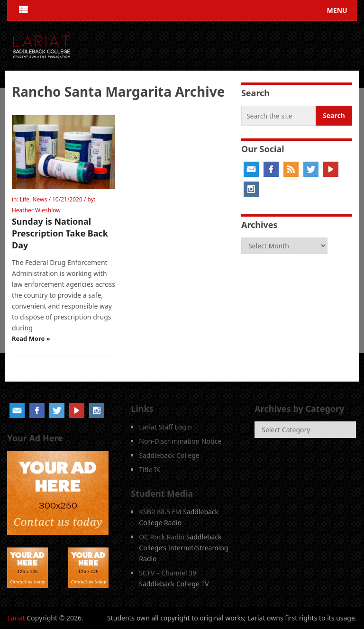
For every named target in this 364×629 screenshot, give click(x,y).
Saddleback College (169, 455)
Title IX (150, 469)
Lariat (16, 618)
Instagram (251, 189)
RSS (291, 169)
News (40, 199)
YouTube (331, 169)
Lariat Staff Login (165, 427)
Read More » (31, 338)
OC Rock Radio (162, 537)
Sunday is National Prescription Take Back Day (60, 233)
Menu (337, 10)
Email (251, 169)
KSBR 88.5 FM (160, 512)
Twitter (311, 169)
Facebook (271, 169)
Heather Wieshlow (36, 210)
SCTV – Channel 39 (168, 573)
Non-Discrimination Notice (180, 441)
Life (25, 199)
